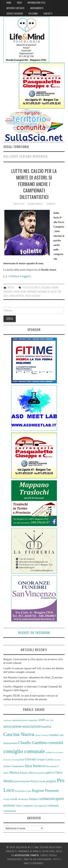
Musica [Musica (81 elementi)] (14, 773)
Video (19, 3)
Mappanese (32, 292)
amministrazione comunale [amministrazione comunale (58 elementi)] (25, 720)
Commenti (51, 204)
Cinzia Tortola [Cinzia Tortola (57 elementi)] (41, 735)
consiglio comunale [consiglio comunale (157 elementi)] (24, 751)
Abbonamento (37, 8)
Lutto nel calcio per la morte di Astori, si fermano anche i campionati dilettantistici (34, 184)
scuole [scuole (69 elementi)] (14, 799)
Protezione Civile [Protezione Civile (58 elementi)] (23, 791)
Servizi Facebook (15, 14)
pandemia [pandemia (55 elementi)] (41, 773)
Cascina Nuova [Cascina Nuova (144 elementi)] (19, 734)
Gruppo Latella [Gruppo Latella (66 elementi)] (45, 759)
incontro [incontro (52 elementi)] (57, 760)
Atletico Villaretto (32, 287)
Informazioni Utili (36, 3)
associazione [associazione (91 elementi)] (13, 726)
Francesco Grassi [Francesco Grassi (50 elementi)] (10, 760)
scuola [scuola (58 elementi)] (6, 799)
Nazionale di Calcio (47, 292)
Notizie (11, 287)
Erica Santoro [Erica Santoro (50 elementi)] (58, 752)
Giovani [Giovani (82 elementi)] (30, 759)
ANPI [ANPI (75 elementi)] (42, 720)
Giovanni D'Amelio (35, 204)
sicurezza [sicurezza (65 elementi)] (23, 799)
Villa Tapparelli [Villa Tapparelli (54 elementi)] (40, 806)
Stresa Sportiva (17, 296)
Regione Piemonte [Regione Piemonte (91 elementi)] (45, 791)
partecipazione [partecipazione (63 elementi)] (22, 781)
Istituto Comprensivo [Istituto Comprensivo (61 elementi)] (14, 766)
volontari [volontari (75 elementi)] (53, 806)
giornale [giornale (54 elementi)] (21, 760)
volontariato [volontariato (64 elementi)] (10, 811)
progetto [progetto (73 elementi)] (51, 781)
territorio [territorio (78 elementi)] (9, 805)
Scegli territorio (16, 147)
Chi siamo (33, 14)
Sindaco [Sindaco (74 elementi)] (34, 799)
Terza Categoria (33, 296)
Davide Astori (20, 292)
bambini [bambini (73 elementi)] (46, 727)
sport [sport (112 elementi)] (60, 799)
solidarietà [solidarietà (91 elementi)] (47, 799)
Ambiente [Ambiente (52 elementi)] (7, 720)
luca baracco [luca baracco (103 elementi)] (35, 766)
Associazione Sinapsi (27, 855)
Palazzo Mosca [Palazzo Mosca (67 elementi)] (28, 773)
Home (9, 3)
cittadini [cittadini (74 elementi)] (53, 735)
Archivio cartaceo (15, 8)
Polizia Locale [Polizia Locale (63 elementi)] (38, 781)
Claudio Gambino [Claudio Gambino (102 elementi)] (32, 743)
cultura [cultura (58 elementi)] (49, 752)
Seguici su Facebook (34, 633)
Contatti (48, 14)
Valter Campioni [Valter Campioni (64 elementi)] (24, 806)
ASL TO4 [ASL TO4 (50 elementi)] (50, 720)
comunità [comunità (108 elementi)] (55, 743)
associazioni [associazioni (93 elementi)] (32, 726)
